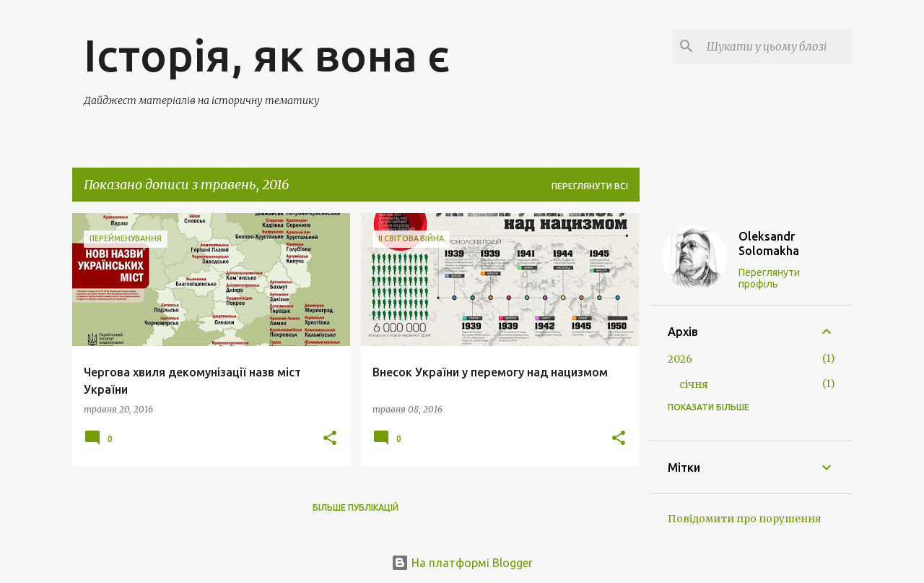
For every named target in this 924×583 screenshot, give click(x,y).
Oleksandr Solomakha (769, 243)
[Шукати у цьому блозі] (777, 46)
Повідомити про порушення (745, 519)
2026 (680, 359)
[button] (330, 439)
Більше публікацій (356, 508)
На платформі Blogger (462, 563)
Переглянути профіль (769, 278)
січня (694, 384)
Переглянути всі (590, 186)
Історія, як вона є (267, 55)
